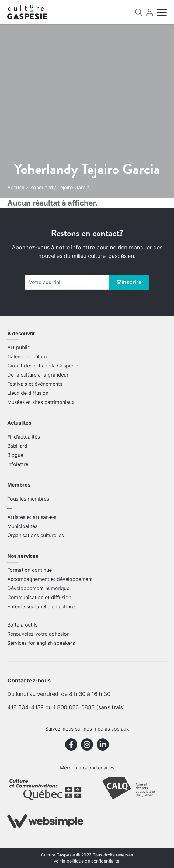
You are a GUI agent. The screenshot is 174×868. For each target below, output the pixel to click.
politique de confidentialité (93, 861)
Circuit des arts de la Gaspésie (43, 366)
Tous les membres (28, 499)
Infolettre (18, 464)
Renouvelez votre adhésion (38, 634)
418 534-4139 (26, 707)
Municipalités (22, 526)
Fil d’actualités (24, 437)
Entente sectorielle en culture (41, 606)
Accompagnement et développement (50, 579)
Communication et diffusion (39, 597)
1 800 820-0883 (74, 707)
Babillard (17, 446)
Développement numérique (38, 588)
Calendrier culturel (28, 356)
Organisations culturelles (36, 535)
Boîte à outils (22, 625)
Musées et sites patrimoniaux (41, 402)
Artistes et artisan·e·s (32, 517)
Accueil (16, 187)
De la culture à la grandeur (38, 375)
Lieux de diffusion (28, 393)
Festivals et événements (35, 384)
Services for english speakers (41, 643)
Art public (19, 347)
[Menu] (162, 12)
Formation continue (30, 570)
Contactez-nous (29, 681)
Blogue (15, 455)
